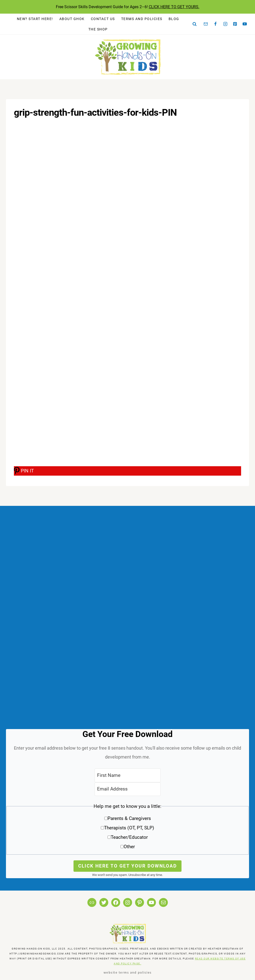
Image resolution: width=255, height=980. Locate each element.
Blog (174, 19)
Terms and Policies (142, 19)
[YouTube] (245, 24)
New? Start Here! (35, 19)
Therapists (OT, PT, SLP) (129, 828)
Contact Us (103, 19)
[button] (127, 828)
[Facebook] (216, 24)
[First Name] (128, 775)
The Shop (98, 29)
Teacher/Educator (129, 837)
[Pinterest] (235, 24)
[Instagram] (225, 24)
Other (129, 847)
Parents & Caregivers (129, 818)
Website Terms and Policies (128, 972)
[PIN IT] (127, 471)
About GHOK (72, 19)
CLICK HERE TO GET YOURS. (174, 7)
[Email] (206, 24)
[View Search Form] (195, 24)
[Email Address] (128, 789)
